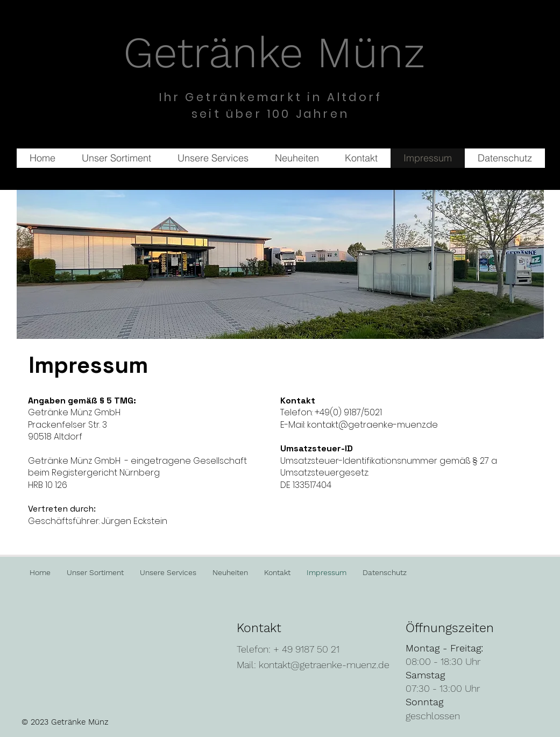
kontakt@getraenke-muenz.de (324, 665)
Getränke (220, 52)
